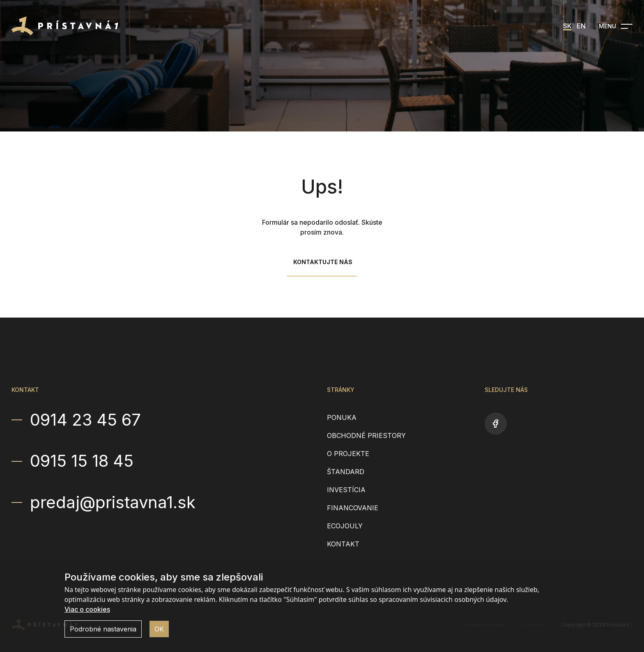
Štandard (346, 472)
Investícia (346, 490)
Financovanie (353, 508)
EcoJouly (345, 526)
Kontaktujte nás (323, 262)
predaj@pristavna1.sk (113, 502)
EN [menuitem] (581, 26)
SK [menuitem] (567, 26)
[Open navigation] (616, 26)
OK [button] (159, 629)
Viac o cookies (87, 609)
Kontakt (343, 544)
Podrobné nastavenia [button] (103, 629)
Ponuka (342, 417)
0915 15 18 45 (82, 461)
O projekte (348, 454)
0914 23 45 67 (85, 420)
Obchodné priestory (366, 435)
